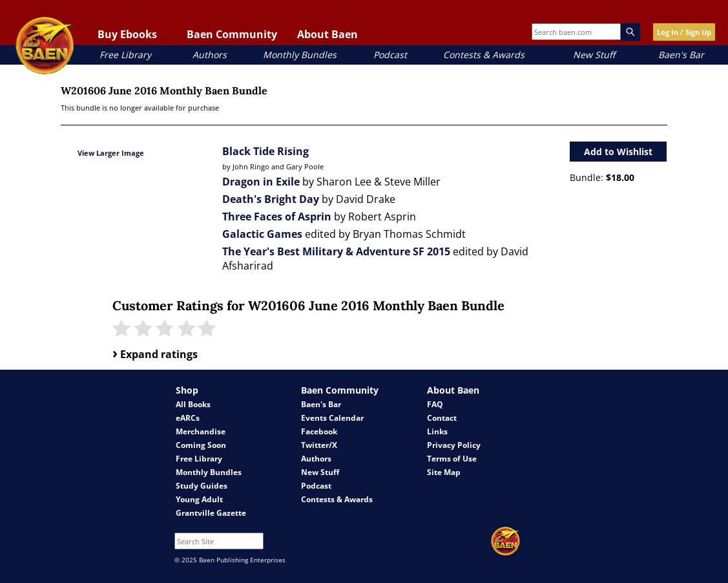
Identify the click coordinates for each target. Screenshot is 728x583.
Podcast (390, 55)
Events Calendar (332, 418)
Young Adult (199, 499)
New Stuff (594, 55)
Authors (210, 55)
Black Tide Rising (265, 151)
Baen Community (232, 34)
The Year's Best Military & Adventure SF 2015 (336, 251)
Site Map (444, 472)
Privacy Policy (454, 445)
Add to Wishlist (618, 152)
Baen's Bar (681, 55)
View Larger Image (111, 153)
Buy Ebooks (127, 34)
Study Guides (202, 486)
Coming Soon (201, 445)
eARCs (188, 418)
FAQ (435, 404)
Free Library (125, 55)
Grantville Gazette (211, 513)
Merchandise (201, 431)
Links (437, 431)
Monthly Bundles (300, 55)
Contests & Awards (484, 55)
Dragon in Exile (261, 182)
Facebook (319, 431)
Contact (442, 418)
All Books (193, 404)
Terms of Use (452, 459)
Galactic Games (262, 234)
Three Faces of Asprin (277, 217)
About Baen (328, 34)
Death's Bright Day (271, 199)
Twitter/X (319, 445)
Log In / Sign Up (684, 32)
